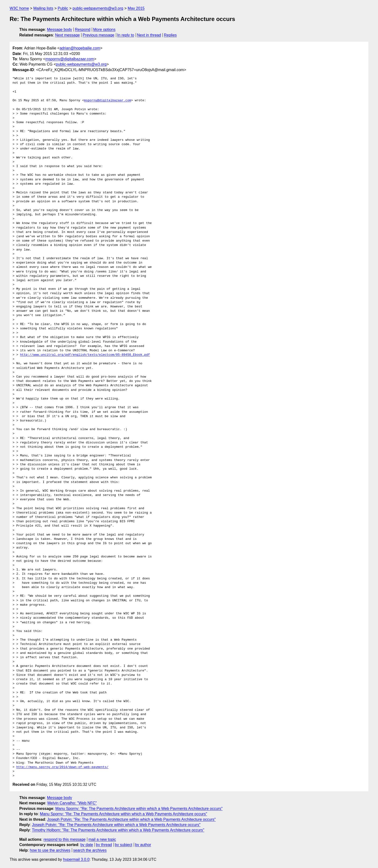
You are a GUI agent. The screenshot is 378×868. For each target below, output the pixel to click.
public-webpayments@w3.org (98, 8)
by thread (104, 845)
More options (105, 30)
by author (143, 845)
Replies (170, 35)
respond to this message (64, 839)
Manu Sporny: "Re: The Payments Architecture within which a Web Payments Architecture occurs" (139, 809)
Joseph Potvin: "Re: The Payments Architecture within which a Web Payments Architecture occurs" (132, 819)
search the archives (90, 850)
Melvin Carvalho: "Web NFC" (72, 803)
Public (63, 8)
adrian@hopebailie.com (80, 48)
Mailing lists (43, 8)
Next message (67, 35)
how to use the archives (50, 850)
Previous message (99, 35)
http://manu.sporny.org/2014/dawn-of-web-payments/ (62, 767)
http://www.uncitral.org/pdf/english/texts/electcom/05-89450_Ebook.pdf (85, 355)
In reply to (126, 35)
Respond (83, 30)
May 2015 (136, 8)
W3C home (19, 8)
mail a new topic (102, 839)
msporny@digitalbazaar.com (70, 59)
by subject (123, 845)
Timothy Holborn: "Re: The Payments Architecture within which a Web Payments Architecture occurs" (118, 830)
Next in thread (149, 35)
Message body (60, 30)
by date (87, 845)
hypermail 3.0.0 (76, 859)
